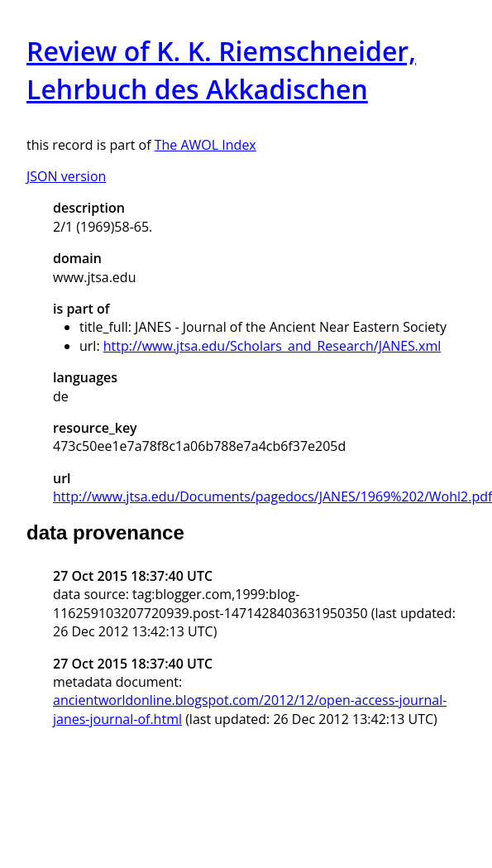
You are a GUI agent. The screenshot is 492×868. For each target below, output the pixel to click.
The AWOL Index (205, 145)
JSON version (66, 176)
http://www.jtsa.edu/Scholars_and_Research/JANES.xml (272, 346)
